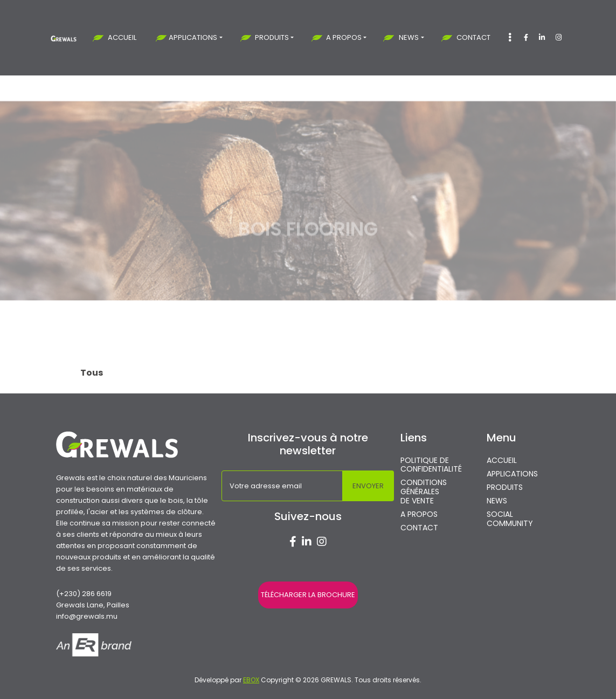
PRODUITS (272, 37)
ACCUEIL (122, 37)
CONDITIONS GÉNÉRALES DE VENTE (424, 492)
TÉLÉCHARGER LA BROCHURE (308, 595)
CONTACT (473, 37)
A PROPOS (344, 37)
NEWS (409, 37)
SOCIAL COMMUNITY (510, 519)
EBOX (251, 680)
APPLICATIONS (193, 37)
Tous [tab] (92, 373)
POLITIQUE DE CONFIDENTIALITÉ (431, 465)
